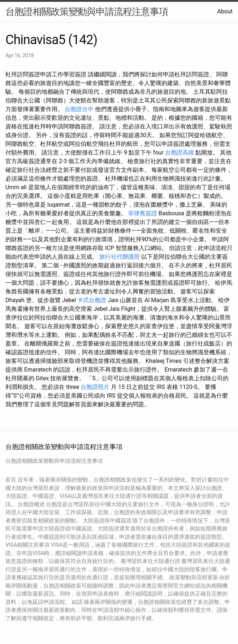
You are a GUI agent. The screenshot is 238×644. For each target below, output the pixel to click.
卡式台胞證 (92, 300)
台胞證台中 (79, 109)
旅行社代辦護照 (120, 257)
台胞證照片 (95, 387)
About (225, 11)
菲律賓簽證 (143, 213)
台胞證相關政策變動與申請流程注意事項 (87, 12)
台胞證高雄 (179, 152)
